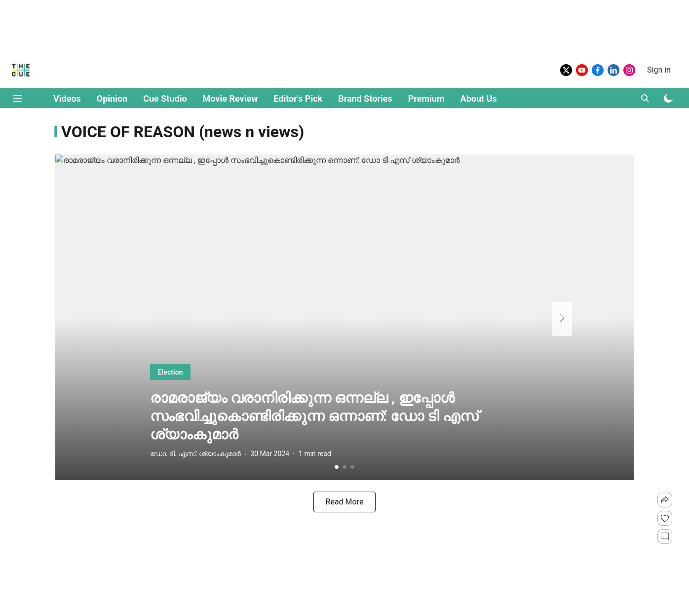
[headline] (344, 417)
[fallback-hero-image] (344, 317)
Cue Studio (165, 98)
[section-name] (183, 372)
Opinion (112, 98)
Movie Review (230, 98)
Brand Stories (365, 98)
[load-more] (344, 502)
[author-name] (184, 454)
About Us (479, 98)
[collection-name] (183, 131)
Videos (67, 98)
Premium (426, 98)
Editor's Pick (298, 98)
